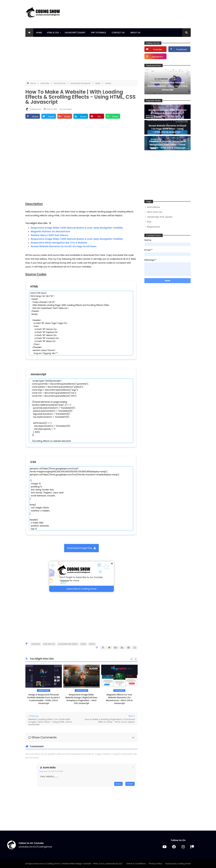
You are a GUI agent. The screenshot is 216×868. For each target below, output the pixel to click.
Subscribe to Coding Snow (81, 589)
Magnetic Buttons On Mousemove (50, 231)
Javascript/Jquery (75, 33)
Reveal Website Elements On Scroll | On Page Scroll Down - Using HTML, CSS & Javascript (167, 129)
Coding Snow (184, 864)
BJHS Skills (50, 768)
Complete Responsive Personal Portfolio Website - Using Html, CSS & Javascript (167, 86)
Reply (118, 784)
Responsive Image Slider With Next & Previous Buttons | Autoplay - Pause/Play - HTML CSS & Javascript (167, 115)
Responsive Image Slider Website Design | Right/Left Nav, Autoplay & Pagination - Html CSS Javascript (82, 699)
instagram (157, 57)
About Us (135, 33)
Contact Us (118, 33)
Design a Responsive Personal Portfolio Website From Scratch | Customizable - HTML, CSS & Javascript (44, 699)
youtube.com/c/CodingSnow (35, 847)
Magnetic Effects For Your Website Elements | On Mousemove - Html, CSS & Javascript (119, 699)
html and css (60, 83)
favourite (45, 83)
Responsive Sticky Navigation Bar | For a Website (59, 243)
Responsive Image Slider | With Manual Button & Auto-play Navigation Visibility (77, 228)
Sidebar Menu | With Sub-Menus (49, 235)
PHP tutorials (99, 33)
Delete (130, 784)
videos (108, 83)
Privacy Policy (156, 864)
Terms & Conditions (136, 864)
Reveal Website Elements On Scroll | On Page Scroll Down (64, 246)
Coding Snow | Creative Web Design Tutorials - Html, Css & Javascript (81, 864)
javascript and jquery (81, 83)
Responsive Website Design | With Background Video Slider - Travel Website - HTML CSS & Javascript (167, 145)
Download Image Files (81, 548)
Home (39, 33)
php (149, 222)
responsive (153, 227)
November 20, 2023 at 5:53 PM (51, 771)
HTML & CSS (53, 33)
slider (98, 83)
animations (43, 690)
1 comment (66, 109)
